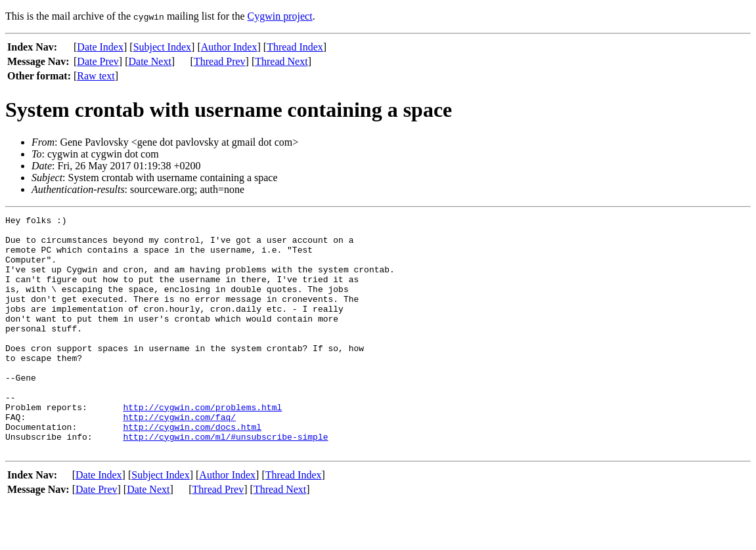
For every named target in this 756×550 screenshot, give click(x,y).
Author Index (229, 47)
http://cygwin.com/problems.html (202, 446)
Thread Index (295, 47)
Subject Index (162, 47)
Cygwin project (280, 16)
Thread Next (281, 61)
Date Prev (98, 61)
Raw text (96, 76)
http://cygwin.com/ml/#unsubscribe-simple (225, 482)
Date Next (150, 61)
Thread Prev (220, 61)
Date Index (100, 47)
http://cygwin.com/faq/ (179, 458)
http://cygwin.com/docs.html (192, 470)
